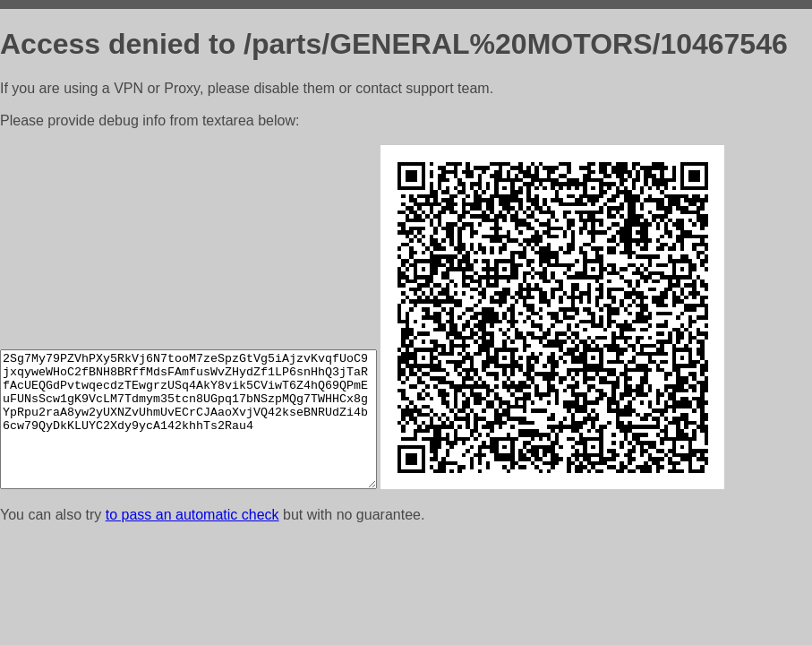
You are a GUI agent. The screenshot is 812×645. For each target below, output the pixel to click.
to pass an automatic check (192, 515)
